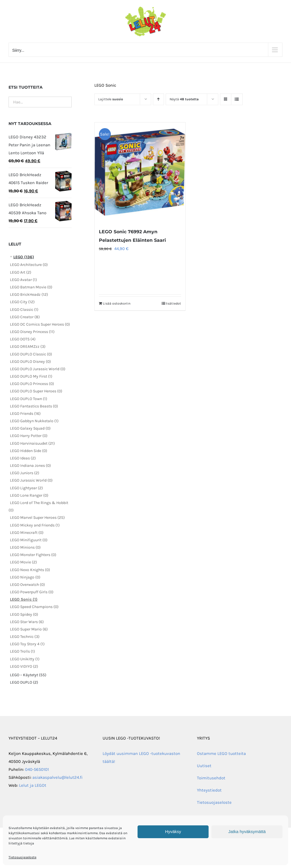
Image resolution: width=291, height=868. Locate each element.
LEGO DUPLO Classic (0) (31, 354)
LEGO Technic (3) (25, 637)
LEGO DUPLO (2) (24, 682)
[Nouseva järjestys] (158, 99)
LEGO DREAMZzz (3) (28, 346)
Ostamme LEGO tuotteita (221, 753)
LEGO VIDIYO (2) (24, 666)
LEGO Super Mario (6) (29, 629)
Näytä (184, 99)
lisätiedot (173, 303)
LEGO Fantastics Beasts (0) (34, 406)
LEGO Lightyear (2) (26, 488)
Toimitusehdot (211, 778)
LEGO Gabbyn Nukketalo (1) (34, 421)
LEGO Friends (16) (25, 414)
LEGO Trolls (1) (22, 651)
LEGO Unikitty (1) (25, 659)
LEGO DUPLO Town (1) (29, 399)
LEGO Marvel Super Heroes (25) (37, 518)
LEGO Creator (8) (25, 317)
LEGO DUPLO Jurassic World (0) (38, 369)
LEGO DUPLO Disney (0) (30, 362)
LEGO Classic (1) (24, 310)
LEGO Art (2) (21, 272)
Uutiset (204, 766)
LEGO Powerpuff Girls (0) (32, 592)
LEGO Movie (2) (23, 562)
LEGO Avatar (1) (23, 280)
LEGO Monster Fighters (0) (33, 555)
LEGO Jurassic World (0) (31, 480)
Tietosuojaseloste (22, 857)
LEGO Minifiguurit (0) (29, 540)
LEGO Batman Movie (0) (31, 287)
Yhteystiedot (209, 790)
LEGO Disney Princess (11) (32, 332)
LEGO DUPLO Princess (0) (32, 384)
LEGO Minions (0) (25, 547)
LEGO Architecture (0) (29, 265)
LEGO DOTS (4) (23, 339)
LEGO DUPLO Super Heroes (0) (36, 391)
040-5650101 (37, 769)
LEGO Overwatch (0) (27, 585)
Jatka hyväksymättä (247, 831)
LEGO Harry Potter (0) (29, 436)
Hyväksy (173, 831)
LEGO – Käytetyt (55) (28, 675)
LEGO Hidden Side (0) (29, 451)
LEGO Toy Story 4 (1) (27, 644)
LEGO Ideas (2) (23, 458)
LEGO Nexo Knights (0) (30, 570)
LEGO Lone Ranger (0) (29, 495)
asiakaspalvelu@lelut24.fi (58, 777)
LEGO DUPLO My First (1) (31, 376)
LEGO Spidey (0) (24, 614)
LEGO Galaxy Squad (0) (30, 428)
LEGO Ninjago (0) (25, 577)
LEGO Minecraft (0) (27, 533)
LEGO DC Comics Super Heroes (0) (40, 324)
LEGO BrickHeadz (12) (29, 294)
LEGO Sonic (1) (24, 599)
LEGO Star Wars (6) (27, 622)
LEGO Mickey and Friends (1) (35, 525)
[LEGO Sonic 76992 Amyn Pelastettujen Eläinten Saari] (140, 172)
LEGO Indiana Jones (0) (30, 466)
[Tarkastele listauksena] (237, 99)
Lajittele (111, 99)
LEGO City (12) (22, 302)
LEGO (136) (24, 257)
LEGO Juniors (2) (25, 473)
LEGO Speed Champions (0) (34, 607)
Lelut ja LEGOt (33, 785)
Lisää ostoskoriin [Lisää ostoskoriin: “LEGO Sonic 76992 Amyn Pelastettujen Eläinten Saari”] (117, 303)
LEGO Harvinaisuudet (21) (32, 443)
